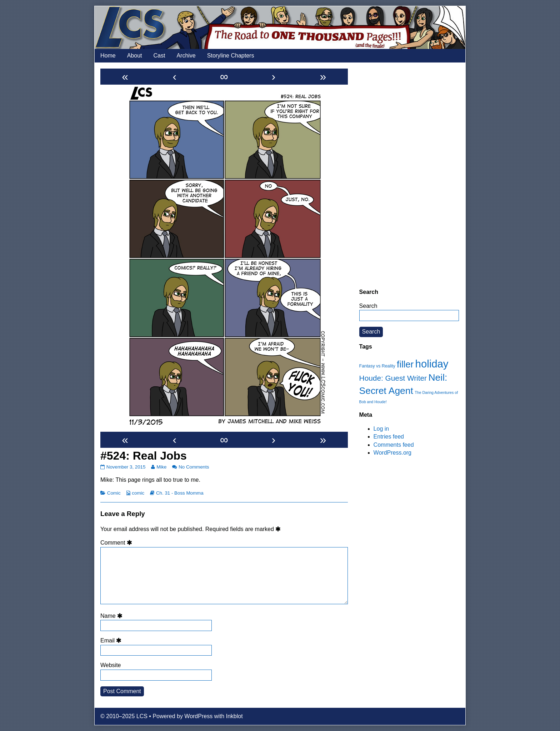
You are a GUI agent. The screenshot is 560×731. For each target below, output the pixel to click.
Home (108, 56)
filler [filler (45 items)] (405, 364)
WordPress (198, 716)
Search (368, 306)
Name (112, 616)
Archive (186, 56)
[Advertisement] (409, 175)
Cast (159, 56)
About (135, 56)
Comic (114, 493)
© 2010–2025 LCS (124, 716)
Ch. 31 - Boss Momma (180, 493)
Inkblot (234, 716)
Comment (117, 543)
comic (138, 493)
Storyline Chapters (231, 56)
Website (111, 665)
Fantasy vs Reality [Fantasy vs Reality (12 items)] (377, 366)
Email (112, 640)
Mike (161, 467)
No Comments (194, 467)
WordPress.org (392, 453)
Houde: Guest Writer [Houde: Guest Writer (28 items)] (393, 378)
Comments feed (394, 445)
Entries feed (389, 437)
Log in (381, 429)
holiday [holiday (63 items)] (432, 364)
